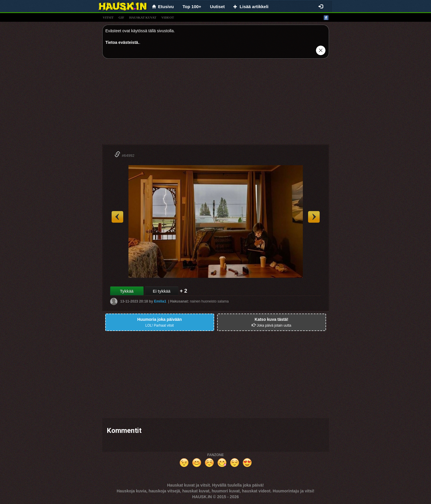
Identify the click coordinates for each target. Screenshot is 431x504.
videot (168, 17)
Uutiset (217, 7)
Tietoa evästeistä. (122, 42)
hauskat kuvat (143, 17)
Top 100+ (192, 7)
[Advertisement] (216, 104)
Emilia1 (160, 301)
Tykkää (127, 291)
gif (121, 17)
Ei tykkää (162, 291)
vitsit (108, 17)
